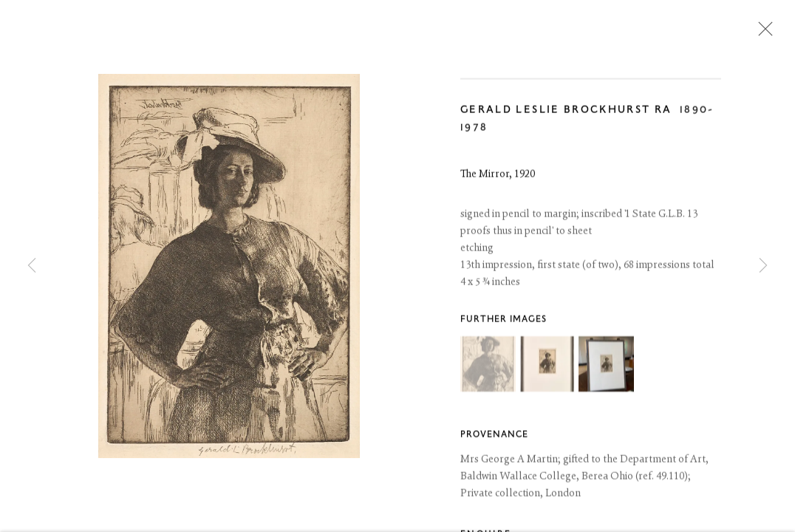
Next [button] (763, 266)
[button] (488, 365)
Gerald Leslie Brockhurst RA (566, 111)
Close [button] (762, 33)
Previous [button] (32, 266)
